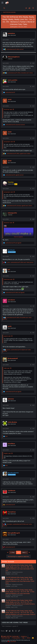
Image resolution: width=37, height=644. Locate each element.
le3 (9, 270)
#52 (33, 333)
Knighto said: (7, 453)
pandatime (11, 33)
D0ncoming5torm (14, 57)
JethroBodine (12, 422)
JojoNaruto (12, 490)
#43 (33, 86)
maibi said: (7, 368)
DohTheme (13, 642)
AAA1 (10, 100)
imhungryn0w (12, 213)
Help (23, 638)
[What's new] (33, 8)
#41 (33, 40)
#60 (33, 539)
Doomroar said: (8, 109)
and (13, 243)
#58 (33, 497)
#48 (33, 219)
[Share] (31, 40)
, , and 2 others (18, 154)
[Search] (4, 8)
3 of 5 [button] (19, 552)
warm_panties (13, 80)
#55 (33, 429)
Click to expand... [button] (19, 237)
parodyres (11, 300)
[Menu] (2, 3)
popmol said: (7, 336)
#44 (33, 106)
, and (15, 49)
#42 (33, 63)
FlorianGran (12, 512)
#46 (33, 167)
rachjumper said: (8, 142)
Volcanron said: (8, 223)
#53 (33, 365)
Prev (12, 552)
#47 (33, 189)
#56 (33, 450)
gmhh (10, 326)
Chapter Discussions (17, 572)
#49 (33, 256)
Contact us (24, 636)
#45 (33, 138)
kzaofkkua (11, 444)
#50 (33, 276)
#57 (33, 479)
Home (28, 638)
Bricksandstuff (13, 358)
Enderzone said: (8, 279)
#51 (33, 306)
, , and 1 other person (20, 262)
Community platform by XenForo (16, 640)
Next (25, 552)
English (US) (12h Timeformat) (10, 636)
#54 (33, 405)
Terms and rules (6, 638)
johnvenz (11, 399)
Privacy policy (16, 638)
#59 (33, 518)
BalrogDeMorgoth (14, 533)
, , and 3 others (20, 73)
